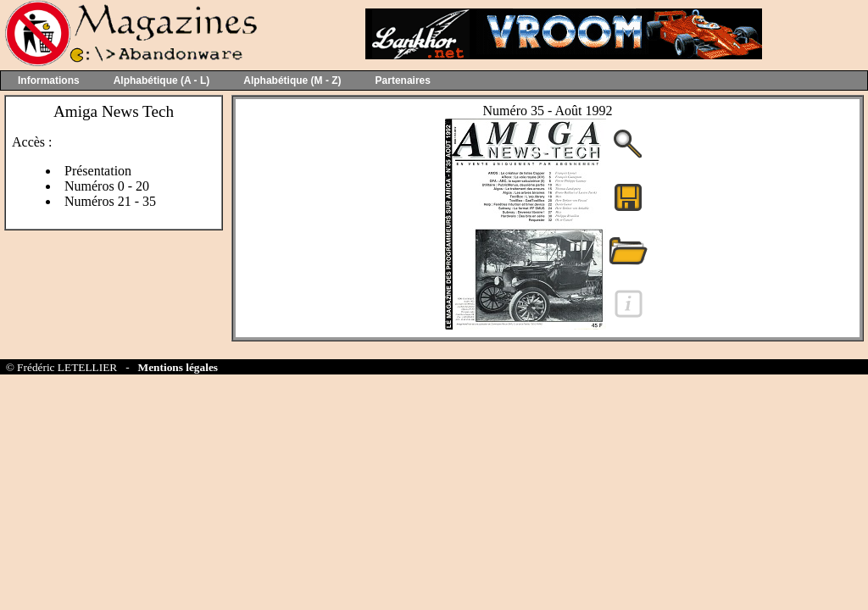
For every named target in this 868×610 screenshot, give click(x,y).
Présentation (98, 171)
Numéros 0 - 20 (107, 186)
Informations (49, 80)
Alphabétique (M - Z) (292, 80)
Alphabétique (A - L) (162, 80)
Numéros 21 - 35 (110, 201)
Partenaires (403, 80)
